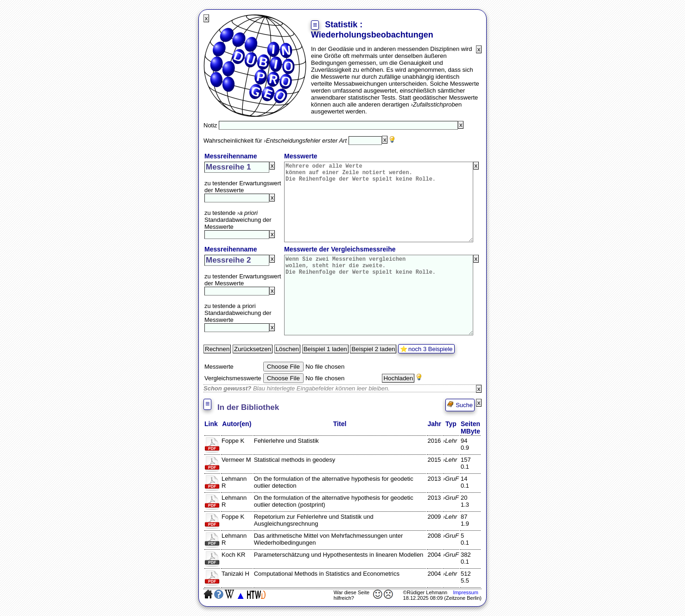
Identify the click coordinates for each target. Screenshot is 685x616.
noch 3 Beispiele (430, 349)
